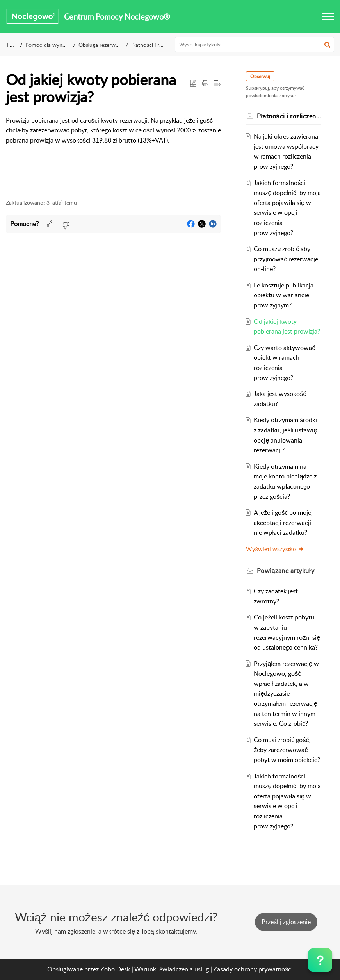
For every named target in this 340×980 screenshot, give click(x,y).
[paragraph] (113, 136)
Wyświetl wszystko (275, 549)
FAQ (12, 45)
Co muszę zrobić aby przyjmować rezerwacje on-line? (286, 259)
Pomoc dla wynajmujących (58, 45)
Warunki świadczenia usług (172, 969)
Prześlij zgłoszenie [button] (286, 922)
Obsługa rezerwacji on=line (110, 45)
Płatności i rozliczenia (157, 45)
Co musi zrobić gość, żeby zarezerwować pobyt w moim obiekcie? (287, 750)
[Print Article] (205, 84)
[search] (255, 45)
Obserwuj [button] (260, 76)
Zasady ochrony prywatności (253, 969)
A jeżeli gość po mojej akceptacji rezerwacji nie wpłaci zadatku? (283, 522)
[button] (328, 16)
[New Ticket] (286, 922)
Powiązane (286, 571)
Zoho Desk (115, 969)
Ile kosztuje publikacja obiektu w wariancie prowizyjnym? (284, 295)
